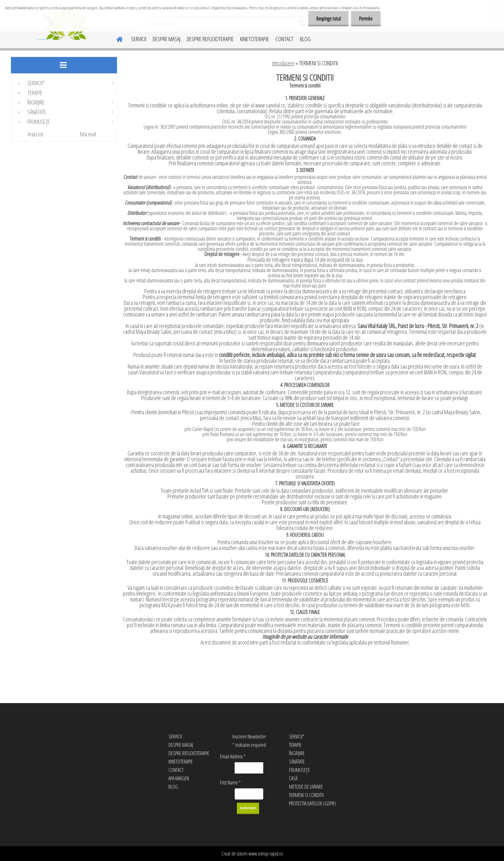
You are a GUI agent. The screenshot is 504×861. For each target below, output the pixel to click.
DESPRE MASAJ (166, 39)
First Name (230, 783)
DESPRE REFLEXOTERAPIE (210, 39)
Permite (366, 19)
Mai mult (88, 134)
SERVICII (139, 39)
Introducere (283, 63)
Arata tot (36, 134)
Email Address (233, 756)
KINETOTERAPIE (255, 39)
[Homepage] (116, 38)
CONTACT (284, 39)
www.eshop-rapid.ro (266, 854)
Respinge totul (328, 19)
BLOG (305, 39)
